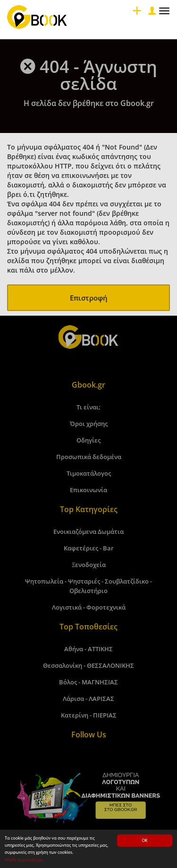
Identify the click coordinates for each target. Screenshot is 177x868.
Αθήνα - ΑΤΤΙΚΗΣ (88, 649)
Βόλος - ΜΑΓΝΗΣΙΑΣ (88, 682)
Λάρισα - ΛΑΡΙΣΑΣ (88, 699)
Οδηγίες (88, 440)
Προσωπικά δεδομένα (89, 457)
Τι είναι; (88, 407)
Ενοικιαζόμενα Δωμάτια (88, 531)
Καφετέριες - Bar (89, 548)
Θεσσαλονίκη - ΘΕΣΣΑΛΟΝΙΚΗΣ (88, 665)
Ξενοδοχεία (89, 565)
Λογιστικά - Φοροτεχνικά (89, 607)
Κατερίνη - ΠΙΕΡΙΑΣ (89, 715)
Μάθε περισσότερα (24, 860)
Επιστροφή (89, 298)
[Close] (151, 13)
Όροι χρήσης (89, 424)
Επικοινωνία (88, 490)
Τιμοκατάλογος (89, 473)
